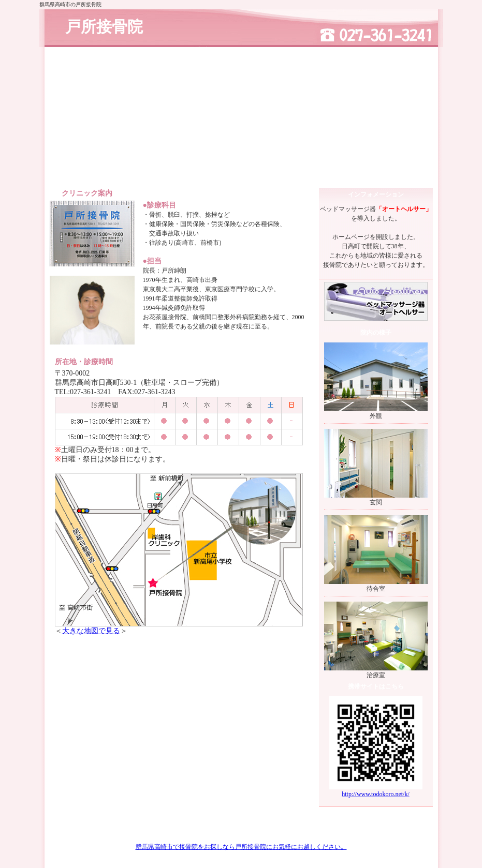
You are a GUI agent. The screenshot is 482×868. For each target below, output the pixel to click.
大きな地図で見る (91, 631)
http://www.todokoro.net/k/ (376, 794)
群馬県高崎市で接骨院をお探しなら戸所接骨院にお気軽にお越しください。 (241, 847)
